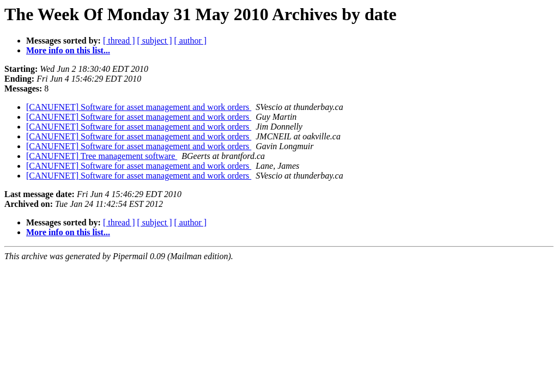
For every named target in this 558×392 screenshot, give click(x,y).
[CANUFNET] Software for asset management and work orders (139, 107)
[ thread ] (119, 41)
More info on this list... (68, 50)
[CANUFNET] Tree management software (102, 156)
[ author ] (191, 41)
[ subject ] (155, 41)
